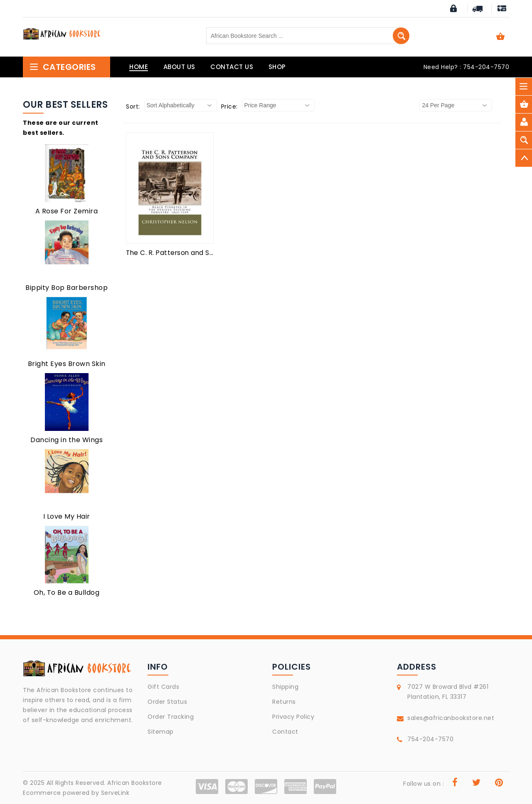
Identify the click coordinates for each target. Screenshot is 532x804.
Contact (285, 732)
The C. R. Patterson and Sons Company (191, 253)
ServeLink (115, 793)
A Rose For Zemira (67, 211)
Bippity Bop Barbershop (66, 288)
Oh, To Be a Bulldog (67, 592)
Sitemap (161, 732)
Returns (284, 702)
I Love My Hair (67, 516)
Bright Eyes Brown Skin (67, 364)
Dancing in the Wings (66, 440)
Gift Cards (163, 687)
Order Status (167, 702)
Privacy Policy (293, 717)
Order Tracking (171, 717)
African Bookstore (135, 783)
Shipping (285, 687)
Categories (63, 67)
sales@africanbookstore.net (451, 718)
